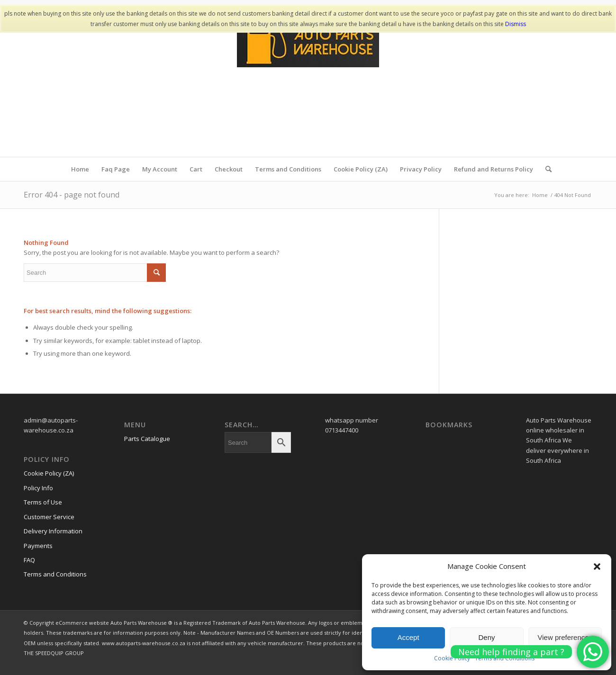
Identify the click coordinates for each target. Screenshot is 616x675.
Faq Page (116, 169)
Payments (38, 546)
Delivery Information (53, 531)
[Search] (545, 169)
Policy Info (38, 488)
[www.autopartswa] (308, 86)
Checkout (229, 169)
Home (80, 169)
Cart (196, 169)
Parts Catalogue (147, 439)
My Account (160, 169)
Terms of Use (43, 502)
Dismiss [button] (516, 24)
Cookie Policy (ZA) (361, 169)
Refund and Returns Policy (494, 169)
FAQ (29, 560)
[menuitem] (545, 169)
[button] (597, 567)
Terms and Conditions (288, 169)
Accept (408, 637)
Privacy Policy (421, 169)
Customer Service (49, 517)
